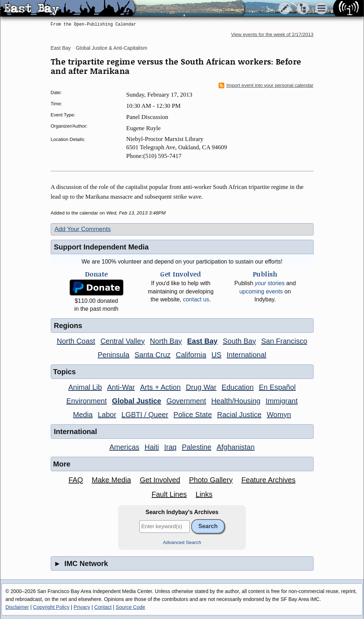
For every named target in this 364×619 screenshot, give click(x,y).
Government (186, 401)
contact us (196, 299)
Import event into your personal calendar (266, 85)
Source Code (130, 607)
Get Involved (160, 480)
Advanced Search (182, 542)
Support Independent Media (101, 247)
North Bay (166, 341)
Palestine (197, 447)
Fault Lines (169, 494)
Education (238, 387)
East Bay (61, 48)
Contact (103, 607)
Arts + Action (160, 387)
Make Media (111, 480)
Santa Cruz (153, 355)
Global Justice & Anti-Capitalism (111, 48)
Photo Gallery (211, 480)
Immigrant (282, 401)
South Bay (239, 341)
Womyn (279, 415)
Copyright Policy (51, 607)
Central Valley (123, 341)
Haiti (152, 447)
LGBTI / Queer (145, 415)
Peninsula (113, 355)
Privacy (82, 607)
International (246, 355)
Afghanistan (236, 447)
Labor (107, 415)
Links (204, 494)
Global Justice (137, 401)
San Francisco (284, 341)
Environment (86, 401)
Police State (193, 415)
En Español (277, 387)
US (216, 355)
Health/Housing (236, 401)
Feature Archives (269, 480)
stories (270, 283)
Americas (124, 447)
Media (83, 415)
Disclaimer (17, 607)
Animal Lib (85, 387)
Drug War (201, 387)
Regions (68, 326)
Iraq (170, 447)
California (191, 355)
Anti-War (121, 387)
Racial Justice (239, 415)
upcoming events (261, 291)
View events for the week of (272, 34)
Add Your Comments (83, 229)
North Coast (76, 341)
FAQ (76, 480)
